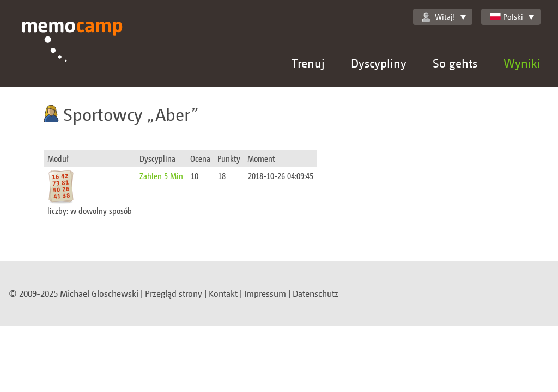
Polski (507, 17)
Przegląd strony (174, 293)
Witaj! (438, 17)
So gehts (455, 63)
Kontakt (223, 293)
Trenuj (308, 63)
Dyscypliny (379, 63)
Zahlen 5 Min (161, 176)
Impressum (265, 293)
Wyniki (522, 63)
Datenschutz (316, 293)
